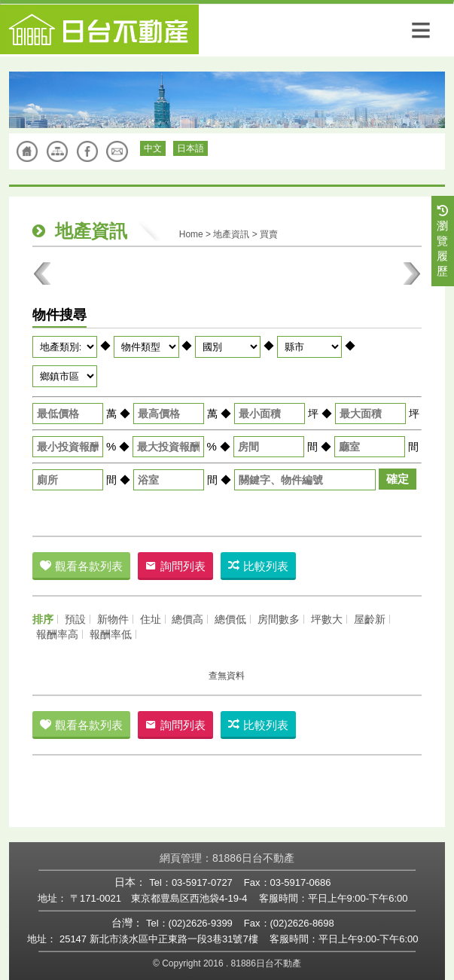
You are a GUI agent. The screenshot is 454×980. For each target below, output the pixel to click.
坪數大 (327, 619)
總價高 (187, 619)
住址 (151, 619)
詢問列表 (175, 566)
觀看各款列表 (81, 566)
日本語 (190, 148)
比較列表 (258, 566)
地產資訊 (231, 234)
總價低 (230, 619)
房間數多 (279, 619)
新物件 (113, 619)
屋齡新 (370, 619)
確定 (398, 479)
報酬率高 (57, 634)
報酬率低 (111, 634)
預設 (75, 619)
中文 (153, 148)
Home (191, 234)
